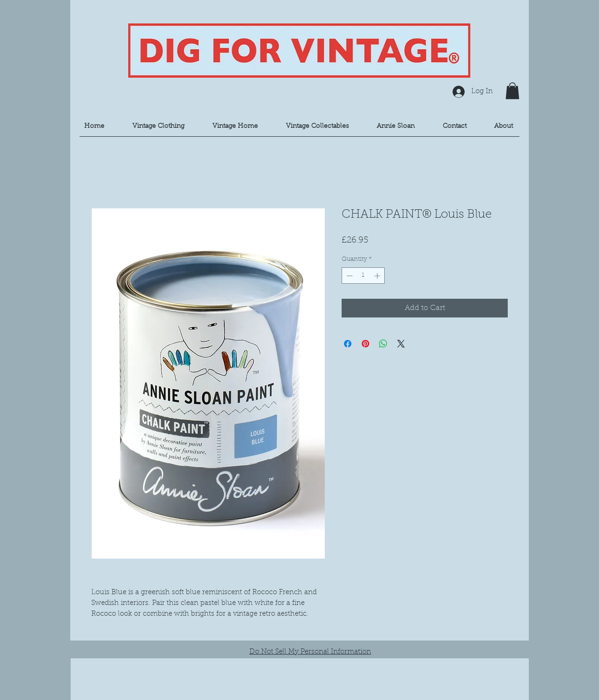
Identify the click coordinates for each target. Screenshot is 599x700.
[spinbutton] (363, 276)
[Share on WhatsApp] (383, 344)
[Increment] (378, 276)
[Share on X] (401, 344)
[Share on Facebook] (348, 344)
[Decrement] (349, 276)
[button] (512, 91)
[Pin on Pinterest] (365, 344)
